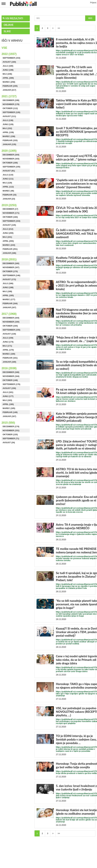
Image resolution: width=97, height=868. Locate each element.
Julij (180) (8, 66)
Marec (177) (9, 299)
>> (59, 28)
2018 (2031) (9, 259)
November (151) (11, 430)
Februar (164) (10, 303)
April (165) (8, 295)
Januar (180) (9, 362)
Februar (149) (10, 412)
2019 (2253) (9, 205)
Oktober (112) (10, 108)
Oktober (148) (10, 380)
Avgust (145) (9, 225)
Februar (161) (10, 358)
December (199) (11, 100)
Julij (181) (8, 392)
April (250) (8, 241)
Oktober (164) (10, 326)
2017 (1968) (9, 314)
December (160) (11, 263)
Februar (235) (10, 86)
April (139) (8, 132)
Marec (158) (9, 136)
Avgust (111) (9, 116)
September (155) (11, 167)
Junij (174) (8, 342)
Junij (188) (8, 287)
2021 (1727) (9, 96)
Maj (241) (7, 237)
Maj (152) (7, 128)
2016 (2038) (9, 368)
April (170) (8, 350)
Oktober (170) (10, 271)
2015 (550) (8, 423)
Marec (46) (8, 191)
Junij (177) (8, 396)
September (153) (11, 58)
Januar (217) (9, 90)
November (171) (11, 213)
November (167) (11, 267)
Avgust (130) (9, 334)
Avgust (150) (9, 388)
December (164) (11, 155)
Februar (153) (10, 140)
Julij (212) (8, 229)
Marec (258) (9, 82)
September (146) (11, 275)
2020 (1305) (9, 151)
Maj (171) (7, 346)
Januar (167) (9, 307)
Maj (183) (7, 400)
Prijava (93, 3)
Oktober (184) (10, 217)
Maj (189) (7, 291)
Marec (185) (9, 408)
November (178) (11, 104)
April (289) (8, 78)
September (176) (11, 384)
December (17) (10, 209)
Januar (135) (9, 144)
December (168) (11, 372)
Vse (4, 48)
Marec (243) (9, 245)
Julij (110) (8, 175)
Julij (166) (8, 283)
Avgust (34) (9, 442)
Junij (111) (8, 179)
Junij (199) (8, 70)
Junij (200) (8, 233)
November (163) (11, 159)
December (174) (11, 426)
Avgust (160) (9, 62)
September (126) (11, 112)
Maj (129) (7, 183)
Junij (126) (8, 124)
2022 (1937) (9, 54)
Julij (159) (8, 338)
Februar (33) (10, 195)
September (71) (11, 438)
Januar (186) (9, 253)
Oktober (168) (10, 163)
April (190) (8, 404)
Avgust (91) (9, 171)
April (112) (8, 187)
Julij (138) (8, 120)
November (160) (11, 322)
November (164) (11, 376)
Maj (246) (7, 74)
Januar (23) (9, 199)
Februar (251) (10, 249)
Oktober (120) (10, 434)
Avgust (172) (9, 279)
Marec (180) (9, 354)
